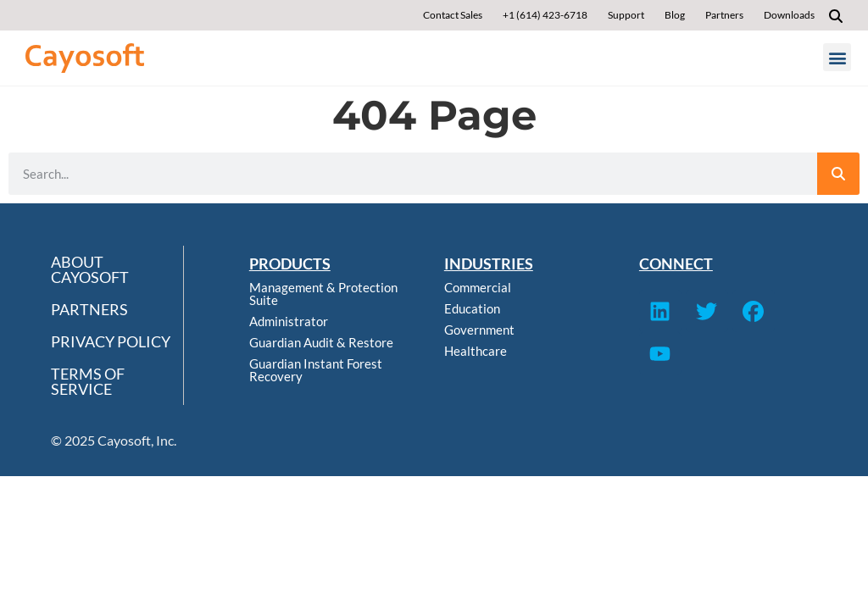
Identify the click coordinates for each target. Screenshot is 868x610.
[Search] (838, 174)
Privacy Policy (111, 341)
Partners (89, 309)
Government (479, 330)
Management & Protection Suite (323, 294)
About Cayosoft (90, 269)
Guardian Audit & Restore (321, 342)
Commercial (478, 287)
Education (472, 308)
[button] (836, 16)
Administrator (289, 321)
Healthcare (476, 351)
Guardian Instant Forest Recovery (316, 370)
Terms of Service (88, 381)
